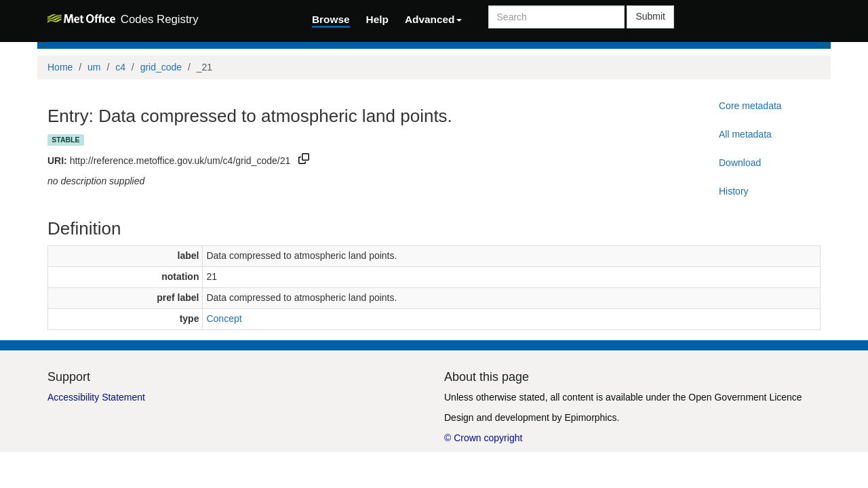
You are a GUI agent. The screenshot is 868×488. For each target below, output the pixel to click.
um (94, 67)
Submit (650, 16)
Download (740, 163)
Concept (224, 319)
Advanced (433, 19)
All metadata (745, 134)
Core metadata (750, 106)
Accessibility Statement (96, 397)
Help (377, 19)
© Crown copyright (483, 438)
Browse (331, 19)
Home (60, 67)
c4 (120, 67)
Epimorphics (590, 418)
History (734, 191)
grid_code (161, 67)
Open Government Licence (745, 397)
